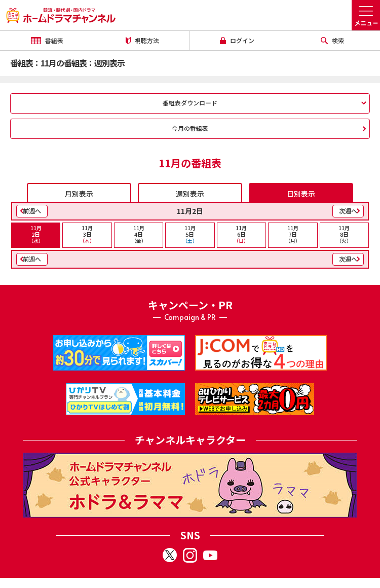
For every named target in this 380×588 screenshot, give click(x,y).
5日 (190, 234)
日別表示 (301, 194)
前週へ (32, 211)
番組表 (47, 40)
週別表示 (190, 194)
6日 (241, 234)
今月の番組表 (190, 128)
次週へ (348, 211)
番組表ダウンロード (190, 103)
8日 (344, 234)
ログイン (237, 40)
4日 (139, 234)
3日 (87, 234)
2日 (36, 234)
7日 (293, 234)
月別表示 (79, 194)
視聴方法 (142, 40)
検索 (332, 40)
